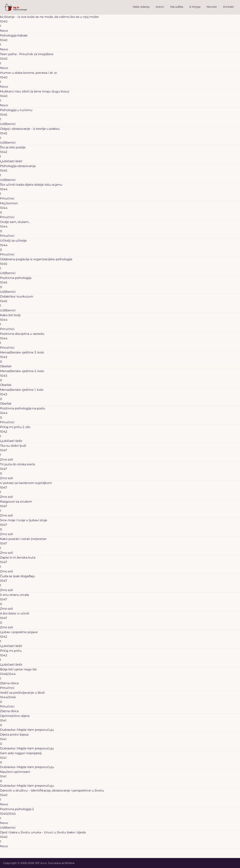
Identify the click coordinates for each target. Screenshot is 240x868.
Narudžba (177, 7)
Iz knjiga (195, 7)
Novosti (212, 7)
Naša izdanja (141, 7)
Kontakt (228, 7)
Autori (160, 7)
